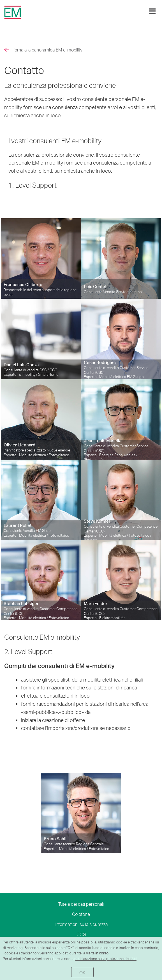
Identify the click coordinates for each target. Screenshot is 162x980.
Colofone (81, 914)
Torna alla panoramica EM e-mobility (48, 50)
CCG (81, 934)
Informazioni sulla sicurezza (81, 924)
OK (83, 973)
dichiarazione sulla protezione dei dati (106, 959)
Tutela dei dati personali (81, 904)
